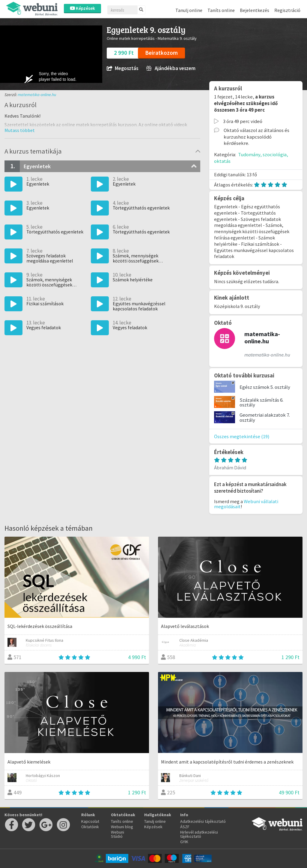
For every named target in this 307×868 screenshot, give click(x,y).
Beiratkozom (161, 53)
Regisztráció (287, 10)
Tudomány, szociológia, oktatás (251, 158)
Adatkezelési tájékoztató (203, 821)
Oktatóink (90, 827)
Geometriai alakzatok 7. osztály (265, 417)
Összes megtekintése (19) (242, 436)
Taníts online (221, 10)
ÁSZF (185, 827)
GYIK (184, 842)
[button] (20, 130)
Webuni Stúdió (118, 834)
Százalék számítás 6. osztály (261, 402)
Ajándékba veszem (171, 68)
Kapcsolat (90, 821)
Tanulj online (189, 10)
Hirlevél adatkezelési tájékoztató (199, 834)
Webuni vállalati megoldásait (246, 504)
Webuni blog (122, 827)
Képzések (82, 8)
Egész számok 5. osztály (265, 387)
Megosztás (122, 68)
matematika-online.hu (37, 95)
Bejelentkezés (255, 10)
